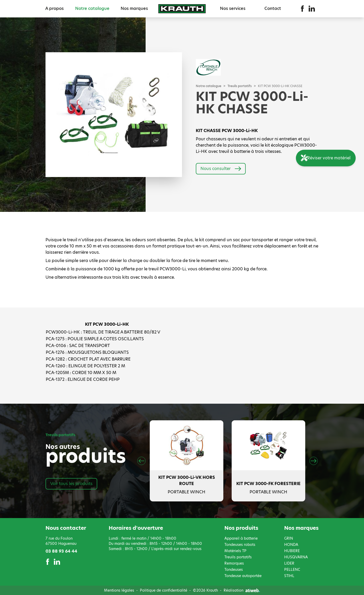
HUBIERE (292, 551)
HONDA (291, 545)
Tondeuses (234, 570)
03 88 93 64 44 (61, 551)
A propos (54, 8)
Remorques (234, 563)
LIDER (289, 563)
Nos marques (134, 8)
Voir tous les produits (71, 484)
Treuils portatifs (240, 86)
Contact (273, 8)
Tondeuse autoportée (243, 576)
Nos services (233, 8)
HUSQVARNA (296, 557)
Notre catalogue (92, 8)
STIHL (289, 576)
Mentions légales (119, 590)
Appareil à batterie (241, 538)
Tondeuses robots (240, 545)
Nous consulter (221, 169)
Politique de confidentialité (164, 590)
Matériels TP (235, 551)
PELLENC (292, 570)
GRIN (289, 538)
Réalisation (242, 590)
